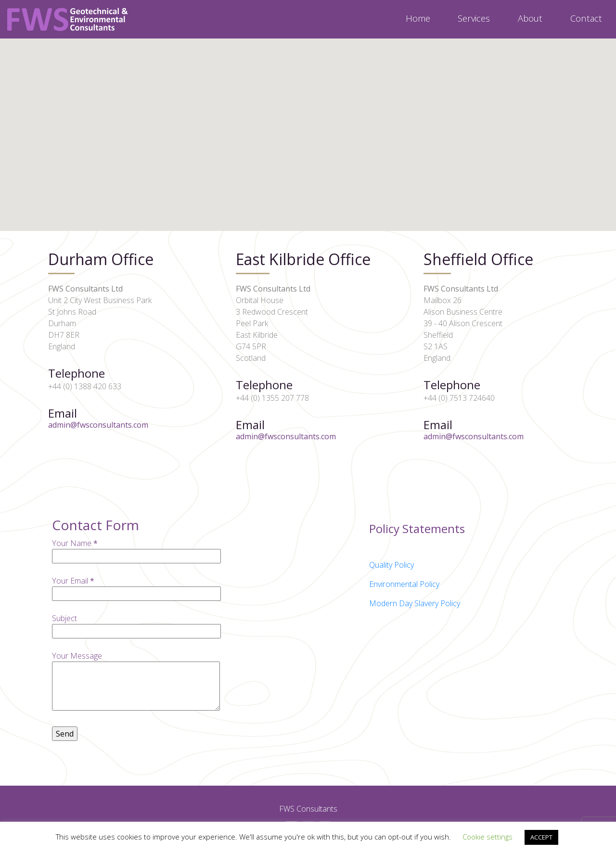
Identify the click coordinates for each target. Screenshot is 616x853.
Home (418, 18)
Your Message (136, 682)
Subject (136, 625)
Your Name (136, 550)
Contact (586, 18)
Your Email (136, 587)
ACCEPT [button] (541, 837)
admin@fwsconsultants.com (98, 425)
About (530, 18)
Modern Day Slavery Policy (415, 603)
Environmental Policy (404, 584)
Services (474, 18)
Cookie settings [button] (488, 837)
